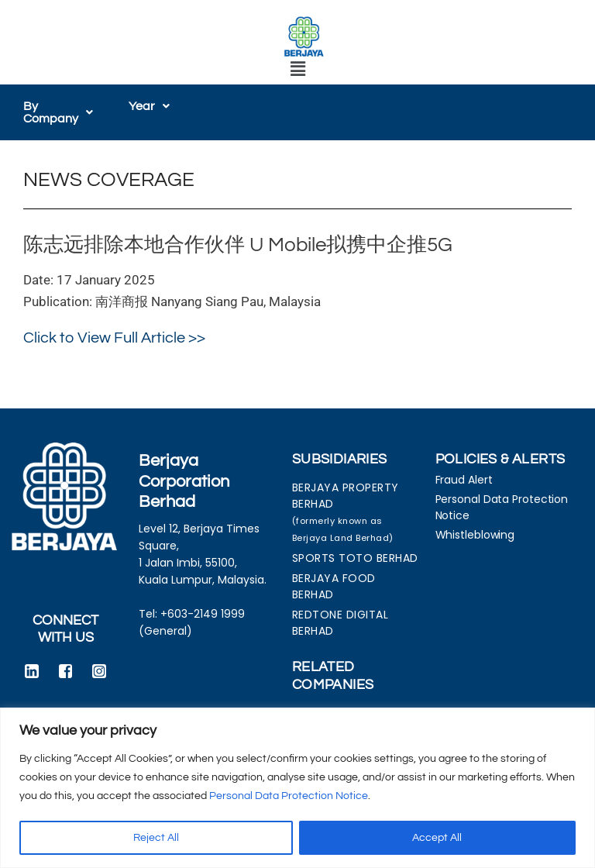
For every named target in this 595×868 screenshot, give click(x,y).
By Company (58, 112)
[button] (297, 69)
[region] (297, 788)
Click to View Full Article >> (114, 338)
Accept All (437, 838)
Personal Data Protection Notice (289, 796)
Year (149, 106)
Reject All (156, 838)
